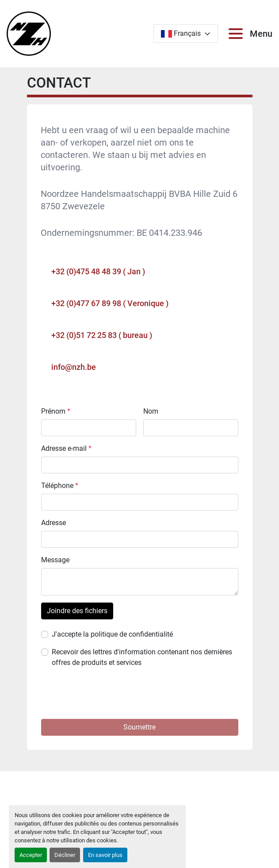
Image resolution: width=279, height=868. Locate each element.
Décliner (65, 855)
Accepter (31, 855)
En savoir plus (105, 855)
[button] (140, 727)
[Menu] (237, 34)
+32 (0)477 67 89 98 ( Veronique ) (110, 303)
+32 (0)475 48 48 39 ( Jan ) (98, 271)
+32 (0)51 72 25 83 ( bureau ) (102, 335)
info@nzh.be (74, 367)
